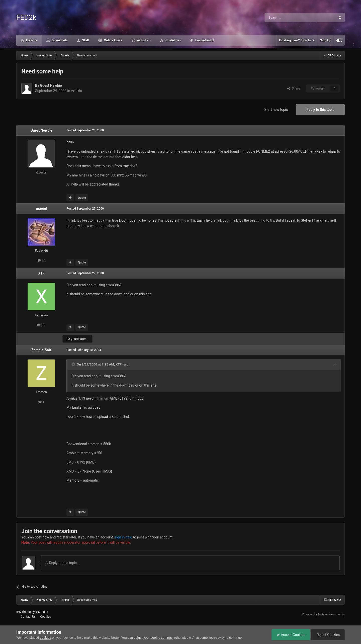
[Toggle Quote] (74, 364)
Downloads (59, 40)
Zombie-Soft (41, 350)
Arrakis (76, 91)
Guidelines (173, 40)
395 (41, 325)
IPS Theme (24, 612)
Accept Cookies (290, 635)
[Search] (288, 18)
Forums (31, 40)
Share (294, 88)
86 (41, 260)
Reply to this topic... (62, 563)
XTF (41, 273)
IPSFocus (42, 612)
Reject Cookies (327, 635)
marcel (41, 209)
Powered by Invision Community (323, 614)
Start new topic (276, 110)
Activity (143, 40)
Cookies (46, 617)
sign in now (123, 537)
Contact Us (28, 617)
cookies (46, 638)
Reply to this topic (320, 110)
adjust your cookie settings (153, 638)
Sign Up (326, 40)
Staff (85, 40)
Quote (82, 198)
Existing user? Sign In (297, 40)
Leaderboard (204, 40)
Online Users (113, 40)
